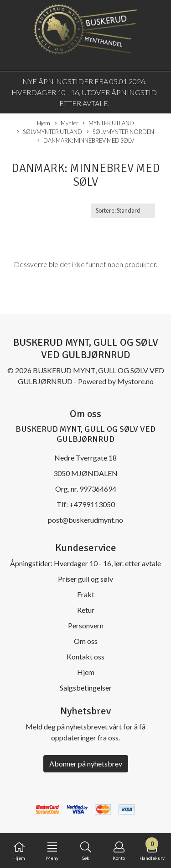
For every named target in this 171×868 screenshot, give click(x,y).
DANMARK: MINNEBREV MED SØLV (86, 141)
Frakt (86, 594)
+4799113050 (92, 504)
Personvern (86, 625)
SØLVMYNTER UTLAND (49, 132)
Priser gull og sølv (85, 579)
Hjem (44, 123)
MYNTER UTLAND (108, 123)
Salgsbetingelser (86, 688)
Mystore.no (135, 381)
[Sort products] (123, 211)
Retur (86, 610)
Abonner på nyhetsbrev (86, 764)
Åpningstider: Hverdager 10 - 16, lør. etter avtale (85, 563)
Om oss (86, 641)
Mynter (67, 123)
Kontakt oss (85, 656)
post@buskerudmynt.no (85, 520)
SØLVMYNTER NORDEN (120, 132)
